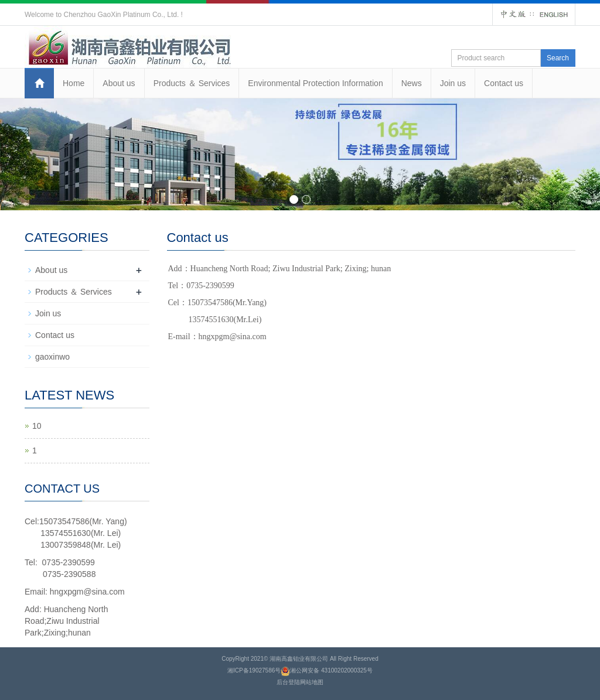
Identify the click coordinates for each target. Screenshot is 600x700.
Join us (453, 83)
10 (37, 426)
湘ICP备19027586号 (254, 670)
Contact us (504, 83)
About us (119, 83)
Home (74, 83)
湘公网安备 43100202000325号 (331, 670)
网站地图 (312, 682)
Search (558, 58)
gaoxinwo (52, 357)
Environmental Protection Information (315, 83)
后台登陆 (288, 682)
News (412, 83)
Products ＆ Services (192, 83)
